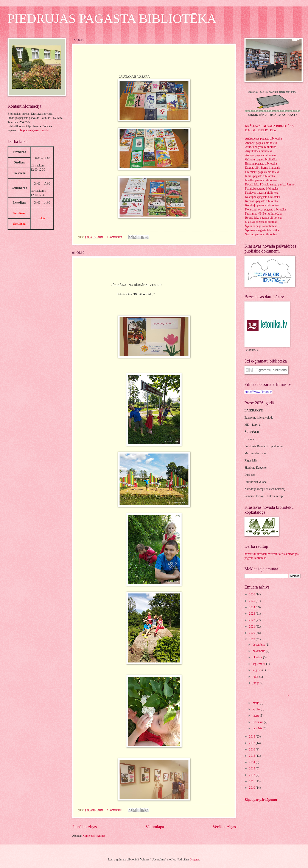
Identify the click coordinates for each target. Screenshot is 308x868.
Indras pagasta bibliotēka (260, 176)
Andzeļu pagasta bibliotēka (261, 143)
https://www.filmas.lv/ (258, 392)
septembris (259, 664)
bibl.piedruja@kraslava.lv (33, 130)
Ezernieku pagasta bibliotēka (262, 172)
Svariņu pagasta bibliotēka (261, 234)
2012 (252, 775)
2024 (252, 607)
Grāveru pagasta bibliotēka (261, 159)
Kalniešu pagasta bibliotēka (262, 189)
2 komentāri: (114, 810)
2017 (252, 743)
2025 (252, 601)
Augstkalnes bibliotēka (259, 151)
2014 (252, 762)
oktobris (258, 657)
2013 (252, 768)
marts (256, 716)
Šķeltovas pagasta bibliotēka (262, 230)
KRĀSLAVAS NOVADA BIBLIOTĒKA (269, 126)
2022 (252, 620)
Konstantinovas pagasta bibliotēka (265, 210)
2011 (252, 781)
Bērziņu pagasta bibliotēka (261, 164)
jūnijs (256, 683)
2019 (252, 639)
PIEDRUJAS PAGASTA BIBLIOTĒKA (112, 19)
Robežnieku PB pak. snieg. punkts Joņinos (270, 184)
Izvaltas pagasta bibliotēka (261, 180)
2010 (252, 788)
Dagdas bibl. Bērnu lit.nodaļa (263, 168)
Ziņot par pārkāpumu (261, 800)
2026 (252, 594)
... (270, 688)
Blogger (194, 859)
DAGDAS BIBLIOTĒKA (261, 130)
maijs (256, 703)
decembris (259, 645)
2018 (252, 737)
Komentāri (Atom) (94, 836)
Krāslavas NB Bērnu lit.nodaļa (263, 214)
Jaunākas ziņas (84, 827)
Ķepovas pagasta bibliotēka (261, 201)
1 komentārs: (114, 237)
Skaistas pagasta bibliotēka (261, 222)
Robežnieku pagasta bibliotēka (263, 218)
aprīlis (257, 709)
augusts (257, 670)
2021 (252, 627)
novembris (259, 651)
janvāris (258, 728)
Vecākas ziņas (224, 827)
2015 (252, 756)
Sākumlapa (155, 827)
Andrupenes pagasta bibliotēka (263, 139)
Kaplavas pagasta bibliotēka (262, 193)
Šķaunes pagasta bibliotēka (261, 226)
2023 (252, 614)
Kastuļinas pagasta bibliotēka (263, 197)
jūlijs (256, 677)
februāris (258, 722)
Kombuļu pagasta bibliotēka (262, 205)
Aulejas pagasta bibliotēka (261, 155)
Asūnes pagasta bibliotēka (261, 147)
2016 (252, 749)
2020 (252, 633)
